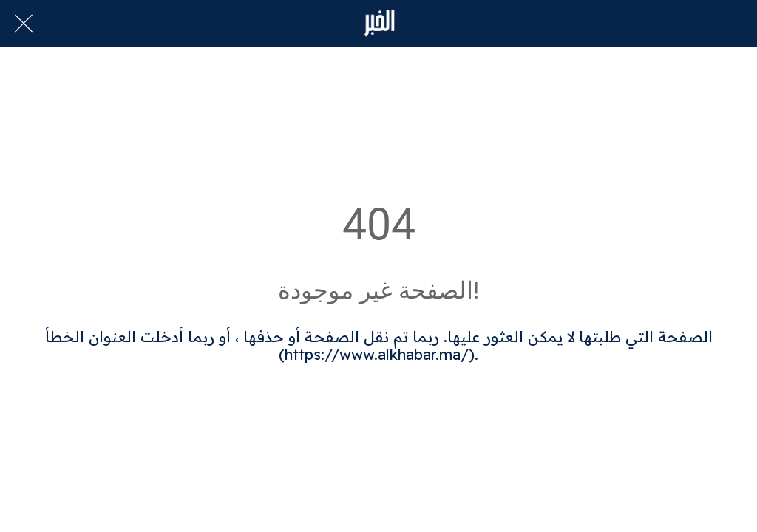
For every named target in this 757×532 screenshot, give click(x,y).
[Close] (24, 24)
